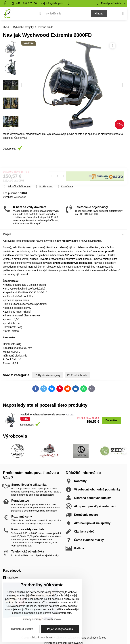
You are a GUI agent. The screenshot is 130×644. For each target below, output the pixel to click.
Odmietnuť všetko (22, 629)
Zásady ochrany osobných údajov (87, 638)
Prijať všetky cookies (60, 629)
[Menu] (123, 14)
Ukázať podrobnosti (42, 637)
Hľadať (99, 14)
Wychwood (20, 197)
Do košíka (95, 163)
